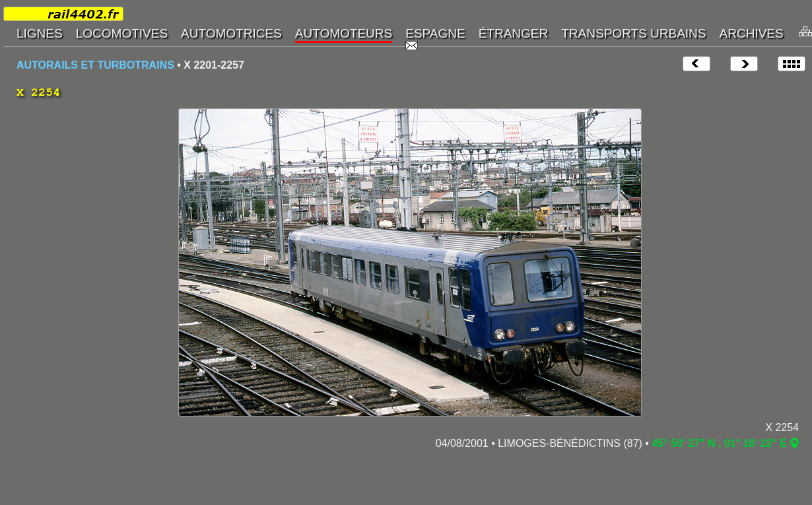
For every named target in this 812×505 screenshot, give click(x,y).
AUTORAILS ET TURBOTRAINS (95, 65)
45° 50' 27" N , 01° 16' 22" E (719, 443)
